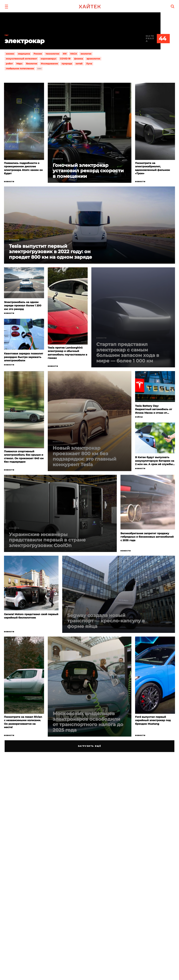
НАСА (74, 54)
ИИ (65, 54)
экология (86, 54)
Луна (89, 64)
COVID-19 (65, 59)
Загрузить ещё (90, 746)
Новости (9, 182)
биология (32, 64)
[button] (6, 6)
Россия (38, 54)
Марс (19, 64)
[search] (173, 6)
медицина (24, 54)
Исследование (49, 64)
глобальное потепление (20, 69)
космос (10, 54)
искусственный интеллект (21, 59)
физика (78, 59)
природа (67, 64)
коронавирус (48, 59)
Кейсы (139, 417)
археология (93, 59)
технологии (52, 54)
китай (79, 64)
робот (9, 64)
